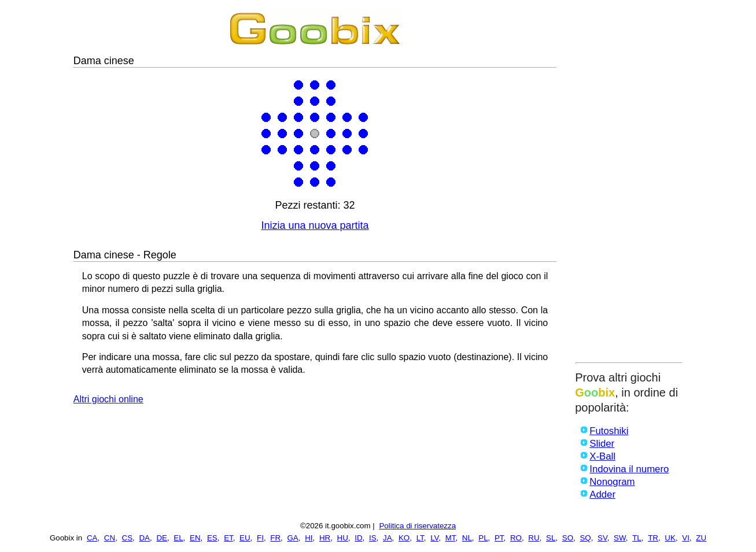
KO (404, 538)
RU (534, 538)
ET (228, 538)
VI (686, 538)
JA (388, 538)
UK (670, 538)
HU (343, 538)
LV (434, 538)
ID (358, 538)
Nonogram (612, 482)
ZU (701, 538)
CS (128, 538)
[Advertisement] (629, 183)
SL (551, 538)
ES (212, 538)
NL (467, 538)
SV (602, 538)
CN (110, 538)
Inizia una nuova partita (315, 225)
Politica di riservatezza (417, 526)
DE (162, 538)
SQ (585, 538)
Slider (602, 444)
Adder (602, 494)
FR (275, 538)
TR (653, 538)
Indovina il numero (629, 469)
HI (309, 538)
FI (260, 538)
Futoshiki (609, 431)
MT (451, 538)
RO (516, 538)
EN (195, 538)
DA (144, 538)
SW (620, 538)
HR (325, 538)
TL (637, 538)
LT (420, 538)
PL (483, 538)
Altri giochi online (108, 399)
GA (292, 538)
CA (92, 538)
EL (178, 538)
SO (568, 538)
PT (499, 538)
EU (245, 538)
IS (373, 538)
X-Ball (602, 456)
